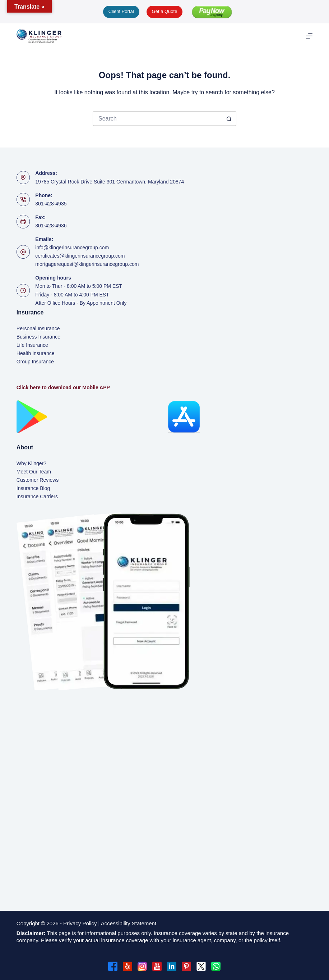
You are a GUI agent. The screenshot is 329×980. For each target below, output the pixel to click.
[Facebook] (113, 966)
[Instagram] (142, 966)
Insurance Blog (33, 488)
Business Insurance (38, 337)
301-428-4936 (51, 226)
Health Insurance (36, 353)
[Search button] (229, 119)
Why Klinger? (31, 463)
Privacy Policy (80, 923)
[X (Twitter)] (201, 966)
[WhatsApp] (216, 966)
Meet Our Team (34, 472)
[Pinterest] (186, 966)
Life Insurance (32, 345)
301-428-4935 (51, 204)
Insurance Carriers (37, 496)
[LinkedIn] (172, 966)
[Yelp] (128, 966)
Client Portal (121, 11)
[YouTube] (157, 966)
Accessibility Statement (129, 923)
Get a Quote (165, 11)
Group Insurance (35, 362)
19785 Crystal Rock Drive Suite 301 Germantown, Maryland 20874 (110, 182)
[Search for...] (157, 119)
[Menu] (309, 36)
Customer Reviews (38, 480)
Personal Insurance (38, 328)
